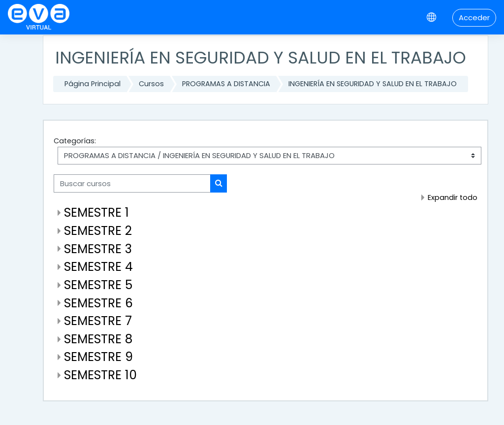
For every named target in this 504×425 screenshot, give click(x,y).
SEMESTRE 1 (96, 212)
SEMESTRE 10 (100, 375)
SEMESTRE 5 (98, 285)
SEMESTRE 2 (98, 231)
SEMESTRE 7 (98, 321)
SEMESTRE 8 (98, 339)
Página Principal (93, 84)
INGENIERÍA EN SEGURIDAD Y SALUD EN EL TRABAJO (373, 84)
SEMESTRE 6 (98, 303)
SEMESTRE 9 (98, 357)
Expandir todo (453, 197)
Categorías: (75, 141)
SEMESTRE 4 (98, 267)
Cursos (151, 84)
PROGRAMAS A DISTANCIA (226, 84)
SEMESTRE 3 (98, 249)
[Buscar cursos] (132, 183)
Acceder (474, 17)
